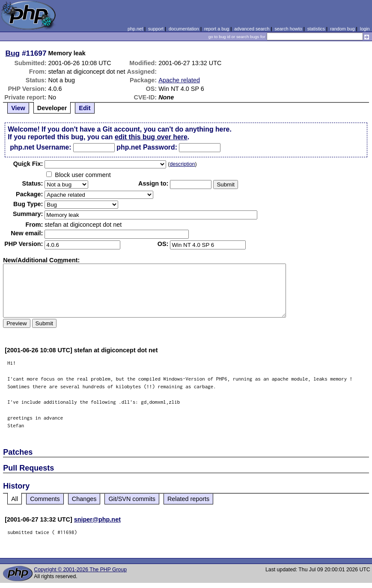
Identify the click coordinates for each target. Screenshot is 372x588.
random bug (342, 29)
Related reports (188, 499)
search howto (288, 29)
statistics (316, 29)
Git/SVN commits (132, 499)
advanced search (252, 29)
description (182, 164)
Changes (84, 499)
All (15, 499)
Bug (13, 53)
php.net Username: (40, 147)
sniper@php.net (97, 519)
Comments (45, 499)
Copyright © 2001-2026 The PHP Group (80, 570)
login (365, 29)
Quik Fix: (28, 164)
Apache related (179, 80)
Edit (85, 108)
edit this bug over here (151, 137)
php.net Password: (147, 147)
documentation (184, 29)
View (18, 108)
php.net (135, 29)
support (156, 29)
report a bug (217, 29)
